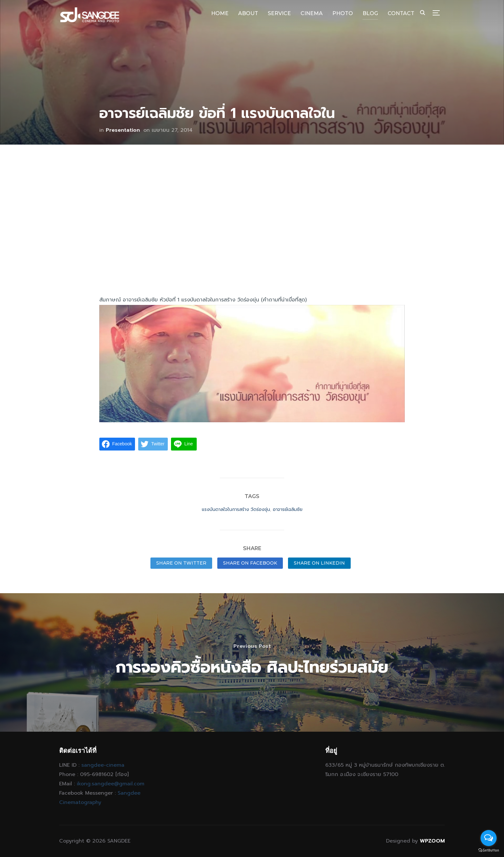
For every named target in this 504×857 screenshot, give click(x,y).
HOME (220, 13)
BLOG (370, 13)
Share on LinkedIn (319, 563)
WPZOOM (432, 841)
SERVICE (279, 13)
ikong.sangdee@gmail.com (111, 784)
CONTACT (401, 13)
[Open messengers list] (489, 838)
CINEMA (312, 13)
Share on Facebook (250, 563)
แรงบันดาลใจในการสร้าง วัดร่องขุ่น (236, 509)
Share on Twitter (181, 563)
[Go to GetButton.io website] (489, 850)
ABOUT (248, 13)
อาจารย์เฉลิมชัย (288, 509)
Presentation (123, 130)
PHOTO (343, 13)
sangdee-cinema (103, 765)
